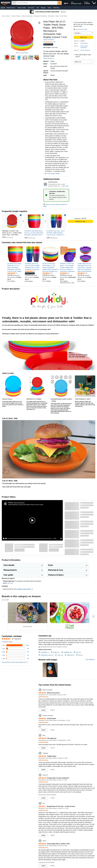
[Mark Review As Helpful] (43, 710)
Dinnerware (51, 16)
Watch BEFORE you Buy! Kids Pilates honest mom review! (26, 505)
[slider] (29, 539)
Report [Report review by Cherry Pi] (53, 798)
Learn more (65, 186)
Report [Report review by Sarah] (53, 866)
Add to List (78, 62)
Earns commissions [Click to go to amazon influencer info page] (19, 503)
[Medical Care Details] (16, 8)
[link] (34, 221)
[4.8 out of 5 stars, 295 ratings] (30, 271)
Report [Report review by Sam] (53, 748)
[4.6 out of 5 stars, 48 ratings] (65, 273)
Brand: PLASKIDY (49, 40)
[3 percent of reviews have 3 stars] (15, 652)
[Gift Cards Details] (35, 8)
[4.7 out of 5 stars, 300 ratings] (47, 273)
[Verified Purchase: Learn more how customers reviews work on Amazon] (43, 697)
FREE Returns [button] (49, 58)
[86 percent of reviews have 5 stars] (15, 645)
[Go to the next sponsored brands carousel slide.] (94, 616)
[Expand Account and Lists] (82, 4)
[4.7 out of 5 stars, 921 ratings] (83, 273)
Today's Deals (22, 8)
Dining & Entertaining (27, 16)
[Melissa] (11, 503)
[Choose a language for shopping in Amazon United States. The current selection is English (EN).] (66, 3)
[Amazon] (6, 3)
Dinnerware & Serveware (40, 16)
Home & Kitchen (6, 16)
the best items (84, 43)
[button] (3, 8)
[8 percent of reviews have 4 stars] (15, 649)
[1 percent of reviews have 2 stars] (15, 655)
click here (10, 583)
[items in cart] (94, 3)
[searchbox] (37, 3)
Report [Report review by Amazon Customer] (53, 730)
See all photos (90, 659)
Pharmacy (56, 8)
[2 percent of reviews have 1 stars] (15, 658)
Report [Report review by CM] (53, 835)
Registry (43, 8)
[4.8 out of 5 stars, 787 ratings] (12, 273)
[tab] (44, 652)
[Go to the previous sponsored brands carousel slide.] (3, 616)
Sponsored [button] (5, 600)
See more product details (52, 174)
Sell (38, 8)
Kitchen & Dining (16, 16)
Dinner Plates (64, 16)
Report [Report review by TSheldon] (53, 770)
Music (50, 8)
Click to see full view (22, 53)
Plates (57, 16)
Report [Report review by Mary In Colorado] (53, 710)
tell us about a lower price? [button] (23, 589)
